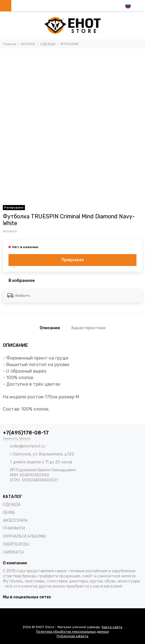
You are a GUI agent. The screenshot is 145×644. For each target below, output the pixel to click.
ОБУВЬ (9, 513)
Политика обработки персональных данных (72, 632)
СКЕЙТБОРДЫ (16, 544)
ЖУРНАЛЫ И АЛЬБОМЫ (24, 536)
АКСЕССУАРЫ (15, 521)
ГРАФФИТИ (14, 528)
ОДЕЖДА (12, 505)
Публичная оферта (72, 636)
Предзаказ (73, 260)
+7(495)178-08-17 (26, 433)
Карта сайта (112, 627)
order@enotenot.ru (27, 446)
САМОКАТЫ (13, 552)
